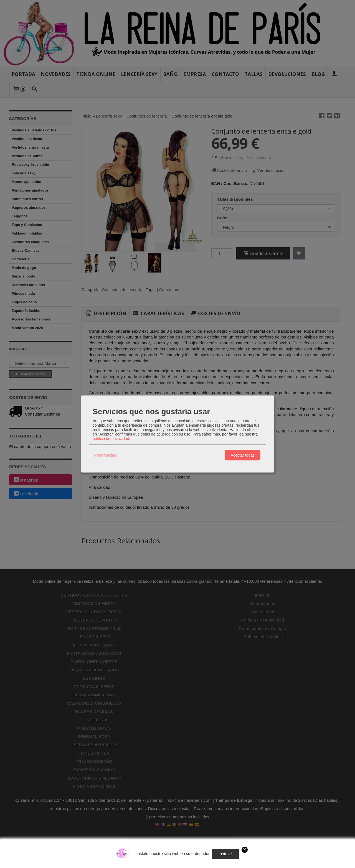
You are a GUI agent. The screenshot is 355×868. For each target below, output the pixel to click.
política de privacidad (111, 439)
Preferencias (105, 455)
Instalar (225, 854)
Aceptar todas (243, 455)
